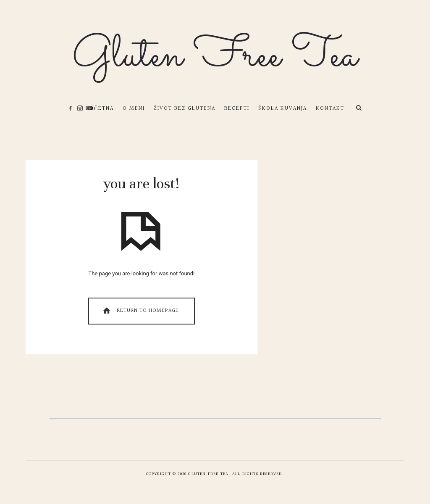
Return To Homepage (140, 311)
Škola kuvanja (283, 108)
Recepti (237, 108)
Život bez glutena (185, 108)
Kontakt (330, 108)
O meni (134, 108)
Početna (100, 108)
